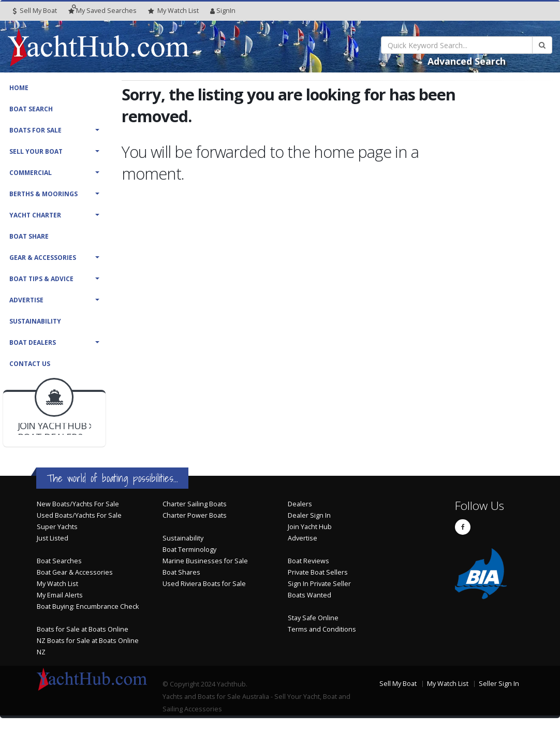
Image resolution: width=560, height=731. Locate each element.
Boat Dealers (33, 342)
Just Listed (53, 538)
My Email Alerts (60, 595)
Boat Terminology (189, 550)
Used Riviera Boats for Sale (204, 584)
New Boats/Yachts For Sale (78, 504)
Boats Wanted (310, 595)
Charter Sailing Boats (195, 504)
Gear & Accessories (43, 258)
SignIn (223, 11)
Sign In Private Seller (319, 584)
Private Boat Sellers (318, 572)
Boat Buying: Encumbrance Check (88, 606)
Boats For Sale (35, 130)
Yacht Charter (35, 215)
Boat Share (29, 236)
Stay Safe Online (313, 618)
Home (19, 88)
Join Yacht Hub (310, 527)
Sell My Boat (35, 11)
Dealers (300, 504)
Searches (102, 11)
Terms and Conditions (322, 629)
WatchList (173, 11)
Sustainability (35, 321)
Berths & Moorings (43, 194)
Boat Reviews (308, 561)
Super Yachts (57, 527)
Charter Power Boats (195, 515)
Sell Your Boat (36, 151)
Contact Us (30, 364)
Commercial (31, 173)
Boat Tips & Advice (41, 279)
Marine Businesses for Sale (205, 561)
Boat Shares (181, 572)
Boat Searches (59, 561)
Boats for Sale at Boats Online (83, 629)
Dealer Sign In (309, 515)
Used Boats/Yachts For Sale (79, 515)
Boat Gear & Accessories (75, 572)
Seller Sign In (499, 684)
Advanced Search (467, 61)
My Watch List (57, 584)
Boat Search (31, 109)
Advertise (26, 300)
